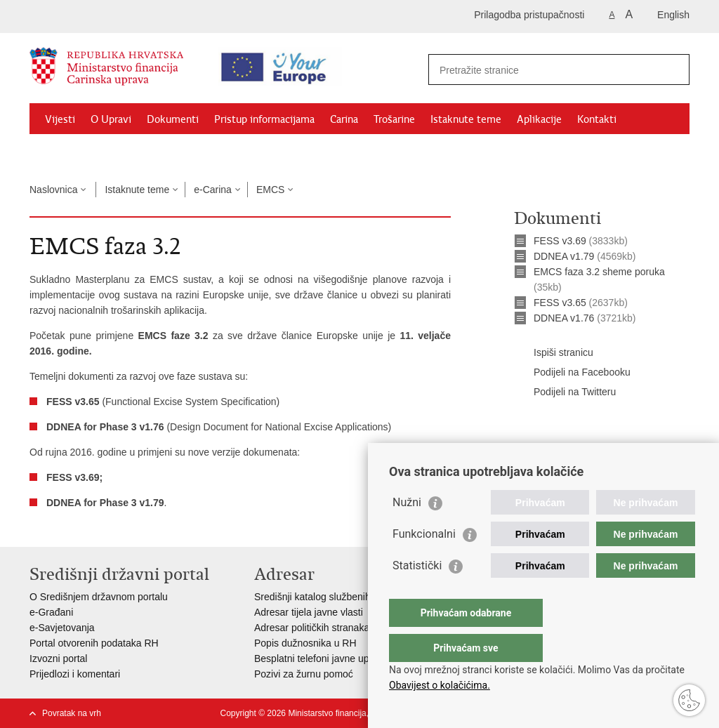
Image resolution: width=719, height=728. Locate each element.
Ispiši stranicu (554, 353)
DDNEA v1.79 (564, 256)
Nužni (407, 530)
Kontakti (597, 119)
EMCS (270, 190)
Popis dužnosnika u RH (305, 643)
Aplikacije (539, 119)
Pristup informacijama (264, 119)
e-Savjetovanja (62, 628)
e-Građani (51, 612)
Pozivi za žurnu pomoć (304, 674)
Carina (344, 119)
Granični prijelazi (83, 152)
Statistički (417, 594)
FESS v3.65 (560, 303)
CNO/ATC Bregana (178, 152)
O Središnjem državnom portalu (99, 597)
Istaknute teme (466, 119)
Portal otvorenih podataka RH (94, 643)
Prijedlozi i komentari (75, 674)
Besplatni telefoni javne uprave (321, 658)
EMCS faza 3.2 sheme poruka (599, 272)
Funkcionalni (424, 562)
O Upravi (111, 119)
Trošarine (394, 119)
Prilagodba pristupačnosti (529, 15)
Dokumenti (173, 119)
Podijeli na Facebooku (572, 373)
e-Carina (213, 190)
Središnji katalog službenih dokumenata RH (349, 597)
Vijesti (60, 119)
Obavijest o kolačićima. (440, 685)
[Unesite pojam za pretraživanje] (547, 70)
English (673, 15)
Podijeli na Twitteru (565, 392)
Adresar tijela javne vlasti (309, 612)
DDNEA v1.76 (564, 318)
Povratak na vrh (72, 713)
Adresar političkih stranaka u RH (324, 628)
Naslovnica (53, 190)
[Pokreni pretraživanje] (673, 70)
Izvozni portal (58, 658)
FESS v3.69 (560, 241)
